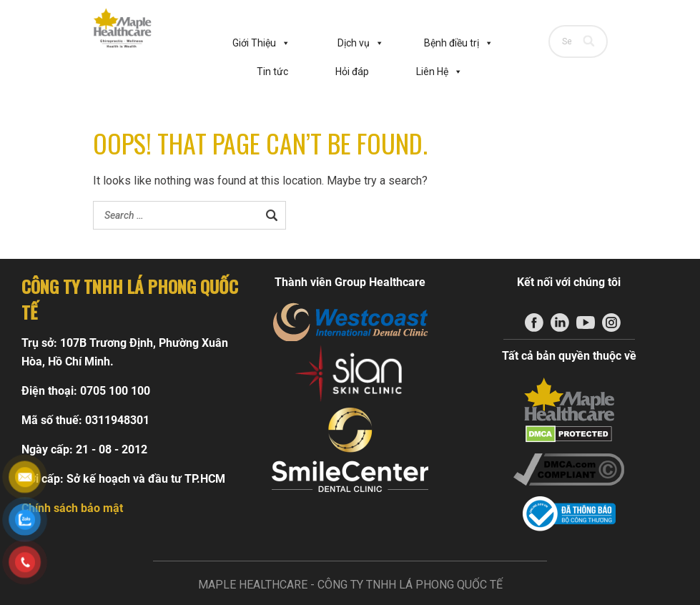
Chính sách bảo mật (72, 508)
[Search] (590, 41)
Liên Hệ (439, 72)
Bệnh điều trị (459, 43)
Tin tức (272, 72)
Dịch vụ (361, 43)
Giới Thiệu (261, 43)
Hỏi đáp (352, 72)
